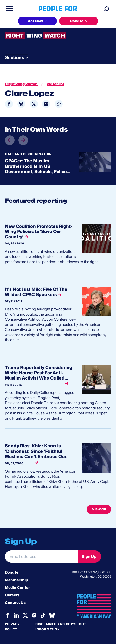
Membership (16, 580)
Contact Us (15, 603)
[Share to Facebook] (9, 104)
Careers (12, 595)
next (23, 136)
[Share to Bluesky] (21, 104)
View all (99, 509)
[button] (59, 104)
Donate (77, 21)
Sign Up (89, 556)
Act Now (35, 21)
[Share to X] (34, 104)
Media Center (17, 588)
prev (10, 145)
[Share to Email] (46, 104)
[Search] (106, 9)
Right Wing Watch (21, 84)
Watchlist (55, 84)
